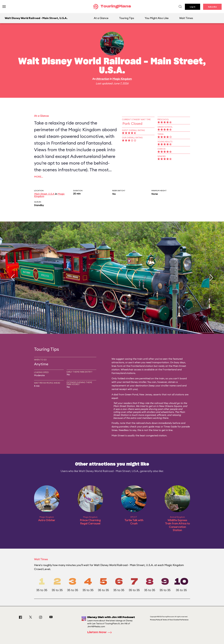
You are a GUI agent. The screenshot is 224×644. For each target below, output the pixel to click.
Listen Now (100, 632)
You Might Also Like (157, 18)
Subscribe (212, 7)
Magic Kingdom (122, 79)
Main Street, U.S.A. (44, 194)
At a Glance (101, 18)
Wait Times (186, 18)
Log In (193, 7)
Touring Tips (127, 18)
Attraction (103, 79)
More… (39, 177)
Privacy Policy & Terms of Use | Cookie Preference (169, 620)
